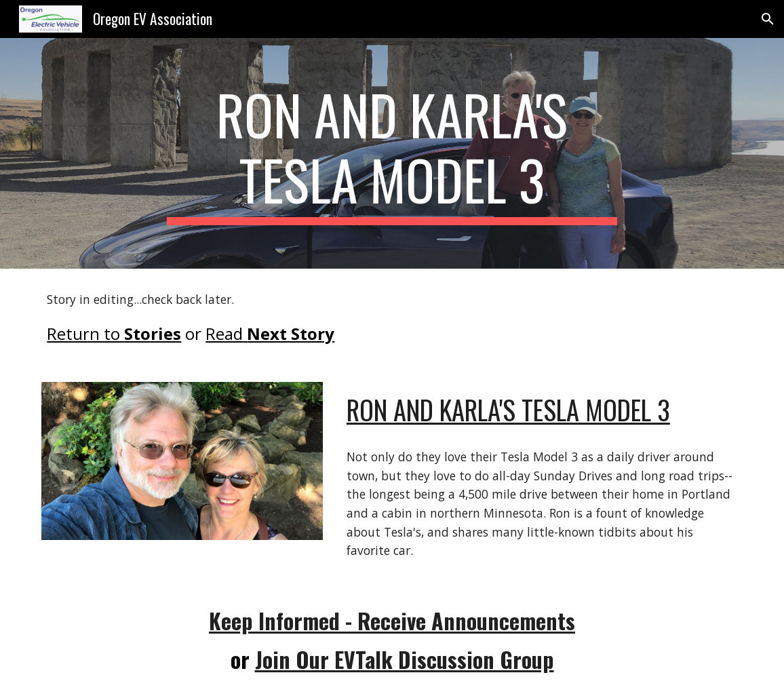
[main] (392, 153)
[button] (768, 19)
